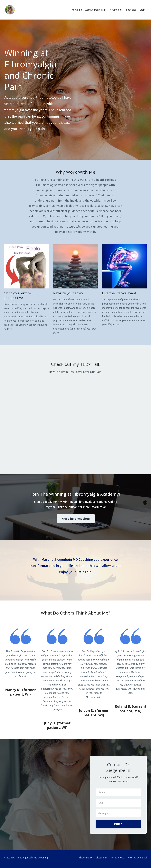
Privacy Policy (84, 858)
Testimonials (116, 10)
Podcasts (131, 10)
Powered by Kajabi (137, 858)
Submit (118, 824)
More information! (76, 519)
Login (142, 10)
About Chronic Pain (95, 10)
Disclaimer (101, 858)
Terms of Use (117, 858)
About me (77, 10)
